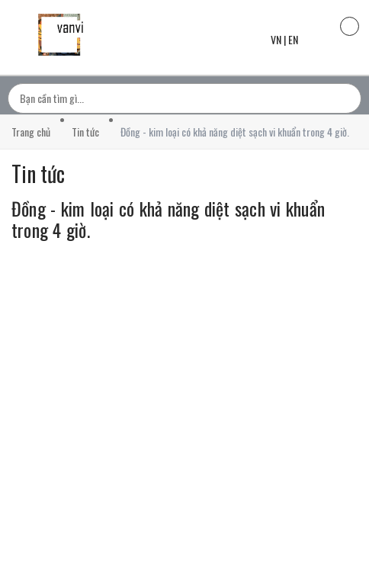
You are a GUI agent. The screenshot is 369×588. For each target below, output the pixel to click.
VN (276, 39)
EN (293, 39)
